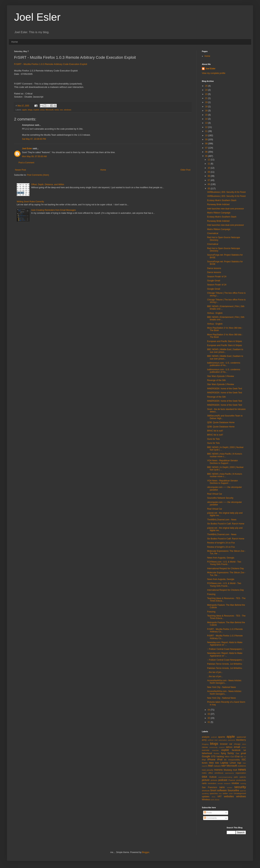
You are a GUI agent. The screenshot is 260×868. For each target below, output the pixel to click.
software (222, 790)
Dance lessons (214, 268)
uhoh (231, 793)
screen (230, 787)
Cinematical (213, 233)
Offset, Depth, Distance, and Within (48, 185)
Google (206, 756)
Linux (42, 110)
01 (209, 722)
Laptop (224, 763)
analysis (206, 737)
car (231, 744)
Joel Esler (37, 17)
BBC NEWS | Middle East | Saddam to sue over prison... (225, 351)
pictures (214, 780)
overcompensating (225, 777)
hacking (220, 757)
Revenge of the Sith (216, 380)
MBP (224, 766)
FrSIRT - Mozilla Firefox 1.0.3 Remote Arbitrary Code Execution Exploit (51, 64)
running (243, 783)
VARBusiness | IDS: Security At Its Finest (226, 192)
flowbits (216, 753)
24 (207, 90)
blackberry (241, 740)
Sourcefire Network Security (220, 498)
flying (223, 753)
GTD (213, 757)
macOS (205, 766)
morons (218, 770)
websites (229, 796)
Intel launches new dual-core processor (226, 209)
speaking (205, 793)
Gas (237, 753)
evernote (206, 750)
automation (223, 740)
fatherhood (207, 753)
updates (206, 797)
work (212, 800)
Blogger (146, 852)
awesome (232, 740)
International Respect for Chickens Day (225, 568)
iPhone (211, 760)
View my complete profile (214, 73)
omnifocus (219, 773)
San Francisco (209, 787)
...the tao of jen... (215, 672)
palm (236, 777)
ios (245, 757)
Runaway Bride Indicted (218, 204)
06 (207, 152)
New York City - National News (222, 687)
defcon (229, 747)
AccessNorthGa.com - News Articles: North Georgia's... (224, 682)
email (237, 747)
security (240, 787)
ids (242, 757)
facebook (236, 750)
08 (207, 144)
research (227, 783)
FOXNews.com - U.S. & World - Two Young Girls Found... (224, 563)
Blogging (205, 744)
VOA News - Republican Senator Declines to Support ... (222, 462)
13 (207, 123)
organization (241, 773)
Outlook (213, 777)
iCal (232, 757)
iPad (204, 760)
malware (217, 766)
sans (222, 787)
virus (213, 797)
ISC (244, 760)
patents (243, 777)
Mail (210, 766)
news (57, 110)
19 (207, 102)
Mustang (228, 770)
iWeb (211, 763)
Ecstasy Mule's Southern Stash (222, 200)
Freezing (211, 594)
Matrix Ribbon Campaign (219, 213)
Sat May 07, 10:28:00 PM (34, 139)
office (211, 773)
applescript (241, 737)
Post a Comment (26, 163)
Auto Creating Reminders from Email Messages (53, 210)
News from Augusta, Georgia (221, 558)
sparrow (243, 791)
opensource (229, 773)
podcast (223, 780)
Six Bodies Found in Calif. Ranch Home (226, 524)
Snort (213, 790)
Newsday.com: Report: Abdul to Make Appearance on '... (225, 644)
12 (207, 127)
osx (61, 110)
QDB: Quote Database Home (221, 422)
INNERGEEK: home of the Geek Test (225, 389)
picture (206, 780)
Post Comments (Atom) (38, 175)
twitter (225, 793)
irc (225, 760)
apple (24, 110)
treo (220, 793)
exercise (215, 750)
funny (231, 753)
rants (204, 783)
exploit (36, 110)
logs (239, 763)
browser (224, 744)
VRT (219, 797)
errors (244, 747)
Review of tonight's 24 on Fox (221, 543)
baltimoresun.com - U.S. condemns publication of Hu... (224, 364)
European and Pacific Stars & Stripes (225, 341)
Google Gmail (214, 281)
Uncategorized (240, 793)
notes (204, 773)
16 (207, 111)
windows (68, 110)
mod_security (208, 770)
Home (15, 42)
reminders (212, 783)
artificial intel (213, 740)
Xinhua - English (215, 313)
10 (207, 135)
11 (207, 131)
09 (207, 140)
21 (207, 98)
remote (220, 783)
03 (209, 714)
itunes (205, 763)
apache (222, 737)
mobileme (242, 766)
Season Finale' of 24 (217, 277)
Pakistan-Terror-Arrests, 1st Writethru (225, 664)
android (214, 737)
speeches (214, 793)
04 (209, 710)
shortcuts (206, 791)
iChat (237, 757)
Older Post (185, 170)
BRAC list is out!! (215, 431)
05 (207, 156)
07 (207, 148)
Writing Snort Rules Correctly (30, 202)
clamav (205, 747)
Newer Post (20, 170)
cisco (244, 744)
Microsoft (49, 110)
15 (207, 115)
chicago (237, 744)
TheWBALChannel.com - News (222, 520)
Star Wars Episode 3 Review (221, 376)
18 (207, 107)
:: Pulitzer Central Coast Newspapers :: (225, 649)
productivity (241, 780)
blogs (30, 110)
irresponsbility (234, 760)
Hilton (227, 757)
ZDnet (217, 800)
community (213, 747)
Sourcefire (233, 790)
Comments (210, 818)
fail (245, 750)
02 (209, 718)
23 (207, 94)
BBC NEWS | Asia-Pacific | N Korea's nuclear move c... (225, 455)
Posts (208, 813)
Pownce (232, 780)
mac (244, 763)
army (204, 740)
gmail (243, 753)
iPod (220, 760)
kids (217, 763)
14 (207, 119)
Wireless (206, 800)
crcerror (222, 747)
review (235, 783)
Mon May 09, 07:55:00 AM (34, 156)
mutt (235, 770)
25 (207, 86)
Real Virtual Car (215, 494)
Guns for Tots (213, 439)
